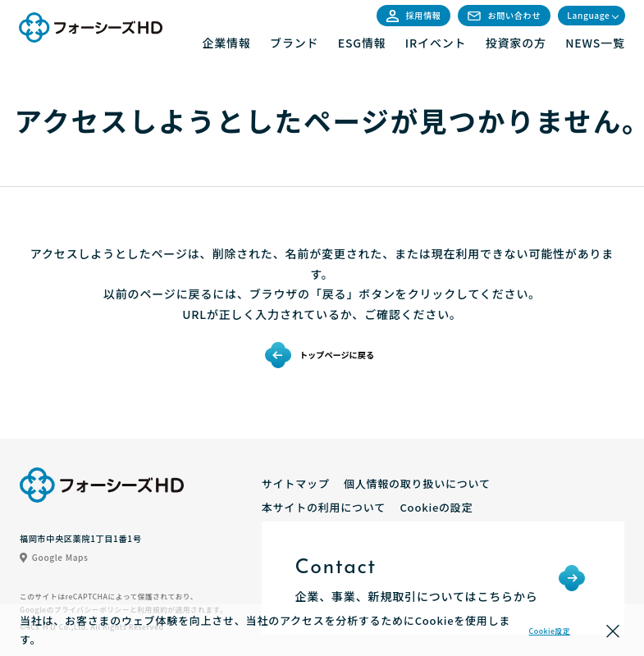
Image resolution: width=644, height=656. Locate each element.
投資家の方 (516, 43)
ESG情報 (362, 43)
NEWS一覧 (595, 43)
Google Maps (54, 557)
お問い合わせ (504, 15)
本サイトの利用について (324, 507)
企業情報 (226, 43)
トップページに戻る (337, 355)
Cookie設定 (550, 631)
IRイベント (436, 43)
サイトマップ (296, 483)
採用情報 (414, 15)
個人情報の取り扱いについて (417, 483)
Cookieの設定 (436, 507)
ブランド (294, 43)
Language (588, 15)
